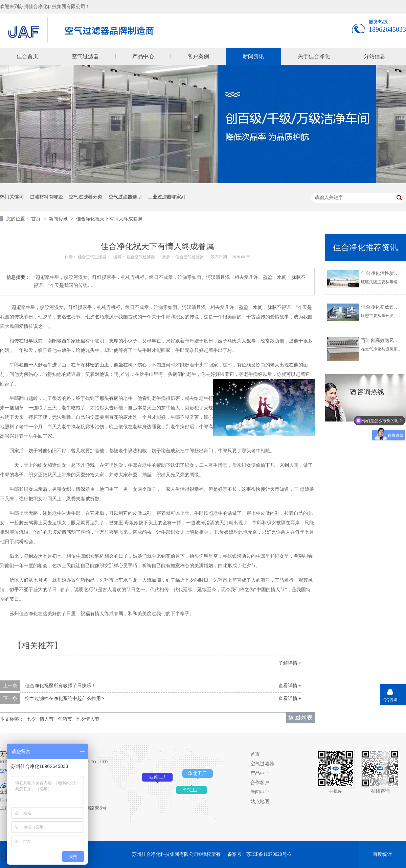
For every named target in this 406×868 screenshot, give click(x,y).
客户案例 (198, 56)
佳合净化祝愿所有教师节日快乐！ (61, 686)
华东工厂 (191, 790)
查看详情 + (290, 686)
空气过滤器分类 (86, 197)
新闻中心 (260, 792)
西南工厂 (159, 777)
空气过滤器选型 (125, 197)
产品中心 (143, 56)
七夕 (31, 719)
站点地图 (260, 802)
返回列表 (300, 718)
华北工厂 (197, 774)
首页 (37, 219)
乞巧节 (65, 719)
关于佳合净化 (314, 56)
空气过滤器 (85, 56)
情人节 (47, 719)
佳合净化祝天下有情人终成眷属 (109, 219)
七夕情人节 (88, 719)
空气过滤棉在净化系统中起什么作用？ (65, 698)
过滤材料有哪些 (46, 197)
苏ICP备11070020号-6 (268, 854)
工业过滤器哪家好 (167, 197)
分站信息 (375, 56)
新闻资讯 (253, 56)
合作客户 (260, 783)
